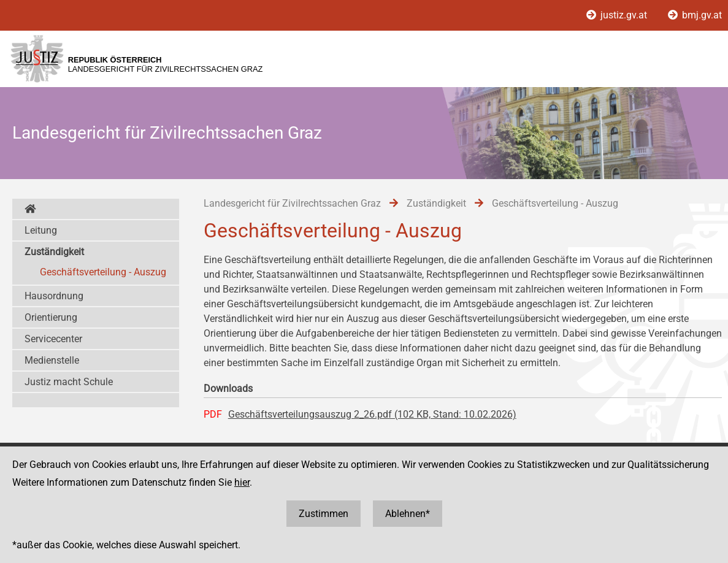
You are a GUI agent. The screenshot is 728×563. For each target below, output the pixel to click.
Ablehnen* (408, 514)
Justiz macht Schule (69, 382)
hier (242, 482)
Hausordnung (54, 296)
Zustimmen (324, 514)
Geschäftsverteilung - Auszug (103, 272)
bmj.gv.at (695, 15)
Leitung (41, 230)
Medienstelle (52, 360)
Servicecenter (53, 339)
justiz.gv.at (618, 15)
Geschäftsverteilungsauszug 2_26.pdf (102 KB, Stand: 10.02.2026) (372, 414)
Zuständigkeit (54, 252)
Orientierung (51, 317)
